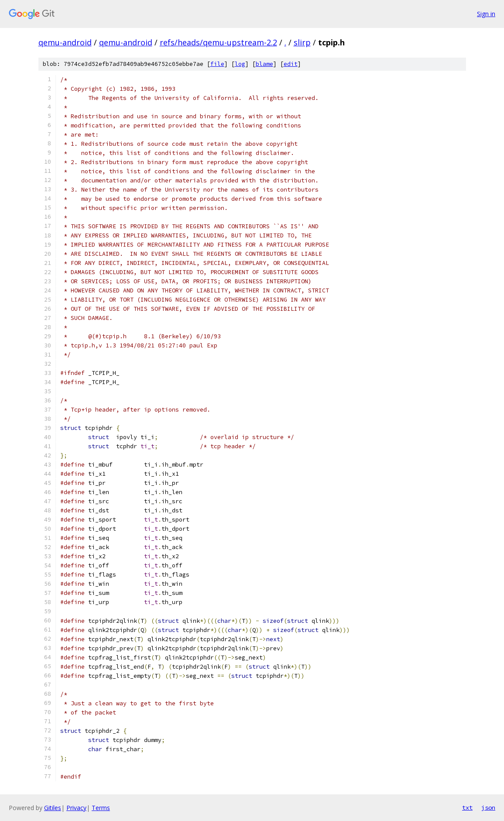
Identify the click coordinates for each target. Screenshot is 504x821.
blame (264, 64)
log (240, 64)
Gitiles (53, 808)
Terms (101, 808)
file (217, 64)
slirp (302, 42)
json (488, 807)
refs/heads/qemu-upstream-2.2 (218, 42)
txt (467, 807)
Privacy (76, 808)
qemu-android (65, 42)
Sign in (486, 14)
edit (291, 64)
